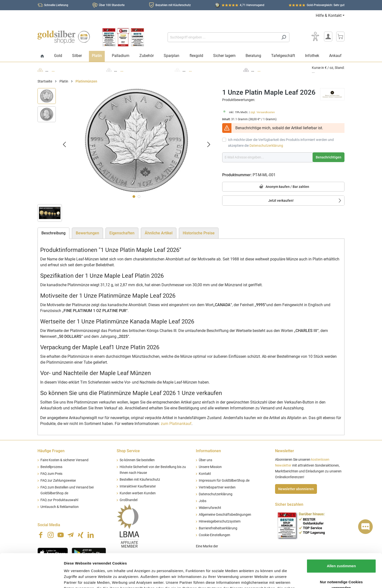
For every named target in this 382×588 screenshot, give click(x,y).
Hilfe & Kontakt (329, 15)
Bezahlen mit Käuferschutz (173, 5)
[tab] (53, 233)
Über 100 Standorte (112, 5)
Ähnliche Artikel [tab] (159, 233)
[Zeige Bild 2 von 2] (139, 197)
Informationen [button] (208, 451)
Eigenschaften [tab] (122, 233)
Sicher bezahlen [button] (289, 504)
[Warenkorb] (340, 37)
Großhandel (129, 500)
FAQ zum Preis (51, 474)
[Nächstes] (209, 144)
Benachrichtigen (329, 157)
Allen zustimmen (341, 534)
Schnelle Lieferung (56, 5)
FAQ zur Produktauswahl (59, 500)
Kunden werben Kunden (138, 493)
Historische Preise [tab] (199, 233)
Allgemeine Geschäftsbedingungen (225, 515)
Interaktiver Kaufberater (138, 486)
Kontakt (205, 474)
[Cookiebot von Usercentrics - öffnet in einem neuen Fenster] (32, 579)
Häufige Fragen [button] (51, 451)
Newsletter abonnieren (296, 489)
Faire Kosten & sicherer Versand (64, 460)
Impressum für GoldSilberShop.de (224, 481)
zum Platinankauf (176, 424)
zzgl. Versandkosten (263, 112)
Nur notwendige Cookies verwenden (341, 553)
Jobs (203, 501)
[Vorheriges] (64, 144)
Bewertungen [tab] (87, 233)
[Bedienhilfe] (315, 37)
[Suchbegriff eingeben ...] (223, 37)
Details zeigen (259, 578)
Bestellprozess (51, 467)
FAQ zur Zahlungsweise (58, 481)
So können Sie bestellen (137, 460)
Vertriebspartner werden (217, 487)
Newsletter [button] (285, 451)
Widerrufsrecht (210, 508)
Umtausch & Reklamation (60, 507)
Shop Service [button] (128, 451)
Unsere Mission (210, 467)
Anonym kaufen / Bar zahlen (283, 187)
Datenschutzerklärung (266, 146)
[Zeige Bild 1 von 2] (134, 197)
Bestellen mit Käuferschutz (140, 480)
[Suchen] (284, 37)
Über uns (205, 460)
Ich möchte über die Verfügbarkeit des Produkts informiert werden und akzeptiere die (281, 143)
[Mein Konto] (328, 37)
